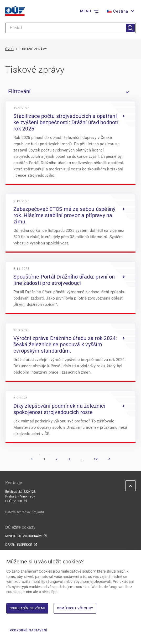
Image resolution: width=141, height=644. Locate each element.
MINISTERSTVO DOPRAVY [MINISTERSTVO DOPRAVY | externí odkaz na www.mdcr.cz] (23, 536)
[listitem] (70, 91)
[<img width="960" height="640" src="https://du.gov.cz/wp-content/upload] (70, 143)
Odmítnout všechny (75, 608)
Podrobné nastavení (28, 630)
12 (96, 459)
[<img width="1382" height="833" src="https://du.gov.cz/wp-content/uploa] (70, 287)
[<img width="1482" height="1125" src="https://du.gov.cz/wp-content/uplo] (70, 352)
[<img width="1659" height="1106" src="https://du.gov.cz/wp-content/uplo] (70, 223)
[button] (120, 11)
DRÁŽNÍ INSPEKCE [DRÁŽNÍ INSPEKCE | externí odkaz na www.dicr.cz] (19, 545)
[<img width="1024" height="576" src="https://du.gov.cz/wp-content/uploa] (70, 417)
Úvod (9, 49)
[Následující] (109, 459)
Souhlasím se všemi (27, 608)
